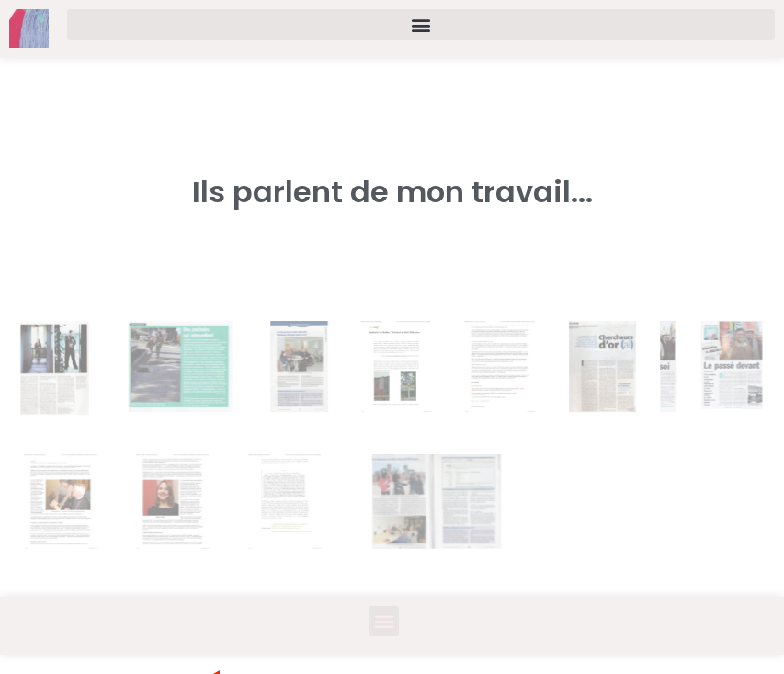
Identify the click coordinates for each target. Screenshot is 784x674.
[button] (421, 24)
